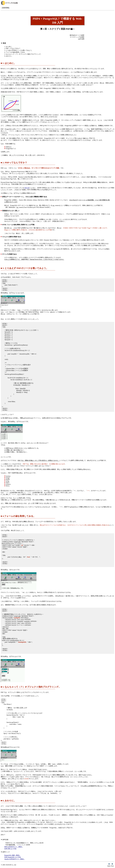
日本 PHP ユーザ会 (10, 849)
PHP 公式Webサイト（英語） (14, 847)
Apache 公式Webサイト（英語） (15, 859)
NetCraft (27, 188)
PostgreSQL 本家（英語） (12, 855)
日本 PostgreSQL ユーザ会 (13, 857)
